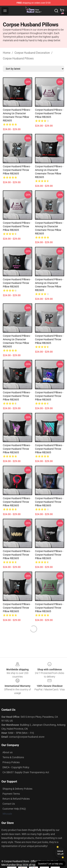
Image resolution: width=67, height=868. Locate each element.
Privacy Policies (11, 762)
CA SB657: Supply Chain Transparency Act (26, 772)
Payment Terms (11, 794)
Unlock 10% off (60, 853)
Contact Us (9, 804)
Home (7, 53)
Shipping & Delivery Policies (17, 789)
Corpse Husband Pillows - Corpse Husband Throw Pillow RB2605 (49, 113)
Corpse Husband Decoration (32, 53)
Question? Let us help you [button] (50, 864)
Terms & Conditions (13, 757)
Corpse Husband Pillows (18, 58)
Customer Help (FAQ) (14, 809)
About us (8, 752)
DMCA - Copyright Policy (16, 767)
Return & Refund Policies (16, 799)
